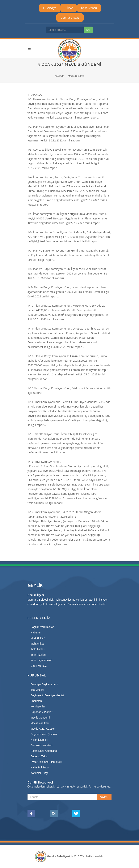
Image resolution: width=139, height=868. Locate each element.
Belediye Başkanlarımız (44, 684)
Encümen (36, 701)
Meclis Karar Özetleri (43, 729)
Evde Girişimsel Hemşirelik (46, 762)
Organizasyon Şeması (44, 734)
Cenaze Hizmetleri (41, 745)
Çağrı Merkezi (39, 666)
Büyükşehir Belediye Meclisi (47, 695)
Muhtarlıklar (38, 644)
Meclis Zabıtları (40, 723)
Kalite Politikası (40, 767)
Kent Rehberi (89, 8)
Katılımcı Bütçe (40, 773)
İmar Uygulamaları (41, 660)
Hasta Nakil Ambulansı (44, 751)
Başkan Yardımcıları (42, 627)
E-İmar (69, 8)
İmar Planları (38, 655)
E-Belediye (50, 8)
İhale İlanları (38, 649)
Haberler (36, 633)
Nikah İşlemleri (39, 740)
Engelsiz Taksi (39, 756)
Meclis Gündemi (76, 76)
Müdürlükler (38, 638)
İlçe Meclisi (37, 690)
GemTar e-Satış (70, 18)
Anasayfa (59, 76)
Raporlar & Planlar (41, 712)
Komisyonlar (38, 706)
